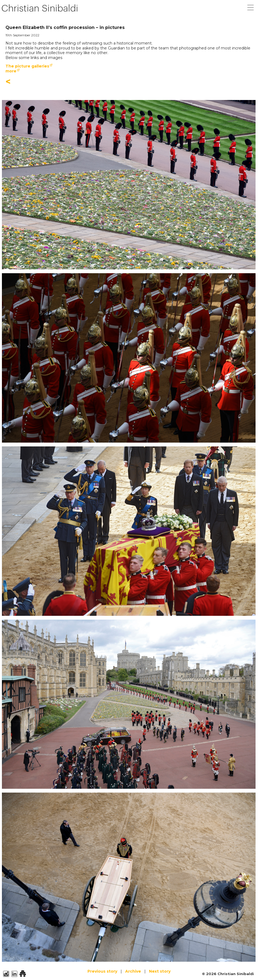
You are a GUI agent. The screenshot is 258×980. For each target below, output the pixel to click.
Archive (133, 971)
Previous (102, 971)
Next (160, 971)
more (11, 71)
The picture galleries (27, 66)
